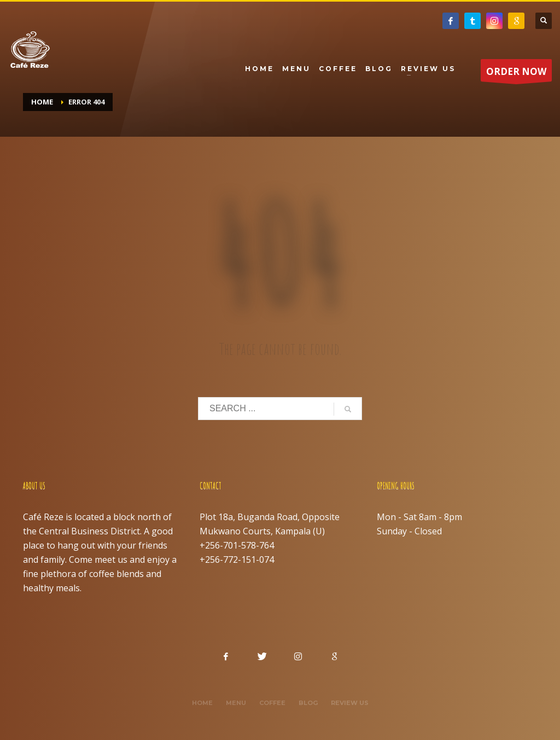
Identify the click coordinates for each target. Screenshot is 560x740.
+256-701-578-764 (237, 545)
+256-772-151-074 (237, 560)
